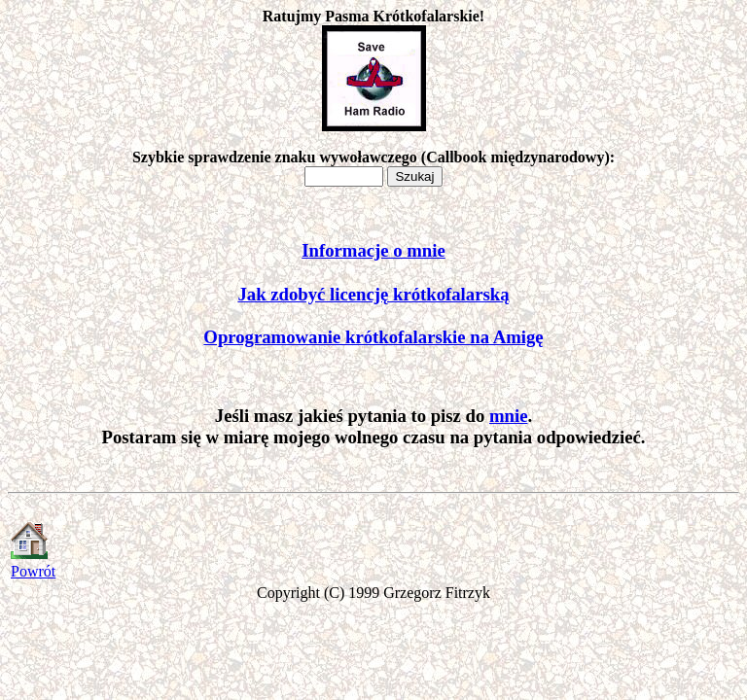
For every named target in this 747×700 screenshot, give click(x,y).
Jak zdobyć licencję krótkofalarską (374, 294)
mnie (508, 416)
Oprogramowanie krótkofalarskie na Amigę (373, 337)
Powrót (33, 571)
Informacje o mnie (373, 250)
